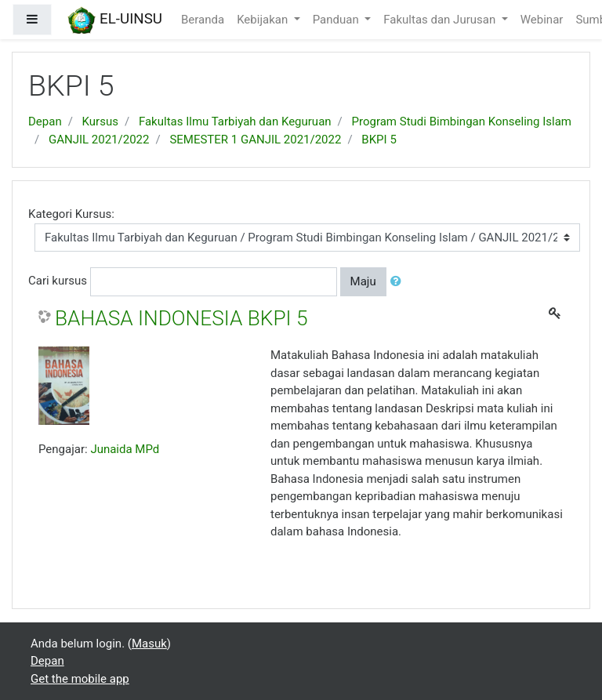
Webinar (542, 20)
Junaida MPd (125, 449)
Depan (45, 122)
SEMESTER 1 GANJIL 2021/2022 (255, 140)
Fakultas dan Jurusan (441, 20)
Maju (363, 281)
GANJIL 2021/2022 (99, 140)
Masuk (149, 644)
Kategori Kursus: (71, 214)
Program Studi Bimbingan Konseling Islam (462, 122)
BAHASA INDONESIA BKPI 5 (181, 318)
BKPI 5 (379, 140)
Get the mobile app (80, 679)
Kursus (100, 122)
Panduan (337, 20)
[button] (399, 282)
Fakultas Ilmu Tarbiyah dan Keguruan (235, 122)
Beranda (203, 20)
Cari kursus (58, 281)
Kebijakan (264, 20)
